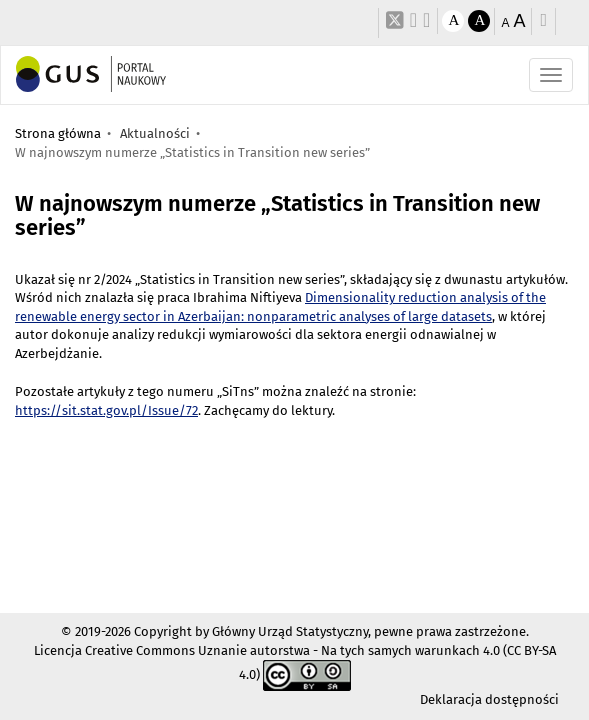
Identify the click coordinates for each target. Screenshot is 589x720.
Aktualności (155, 133)
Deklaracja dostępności (489, 699)
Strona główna (58, 133)
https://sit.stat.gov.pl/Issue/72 (106, 410)
